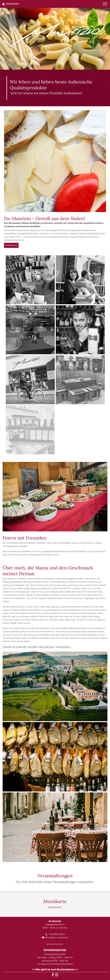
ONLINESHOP (10, 4)
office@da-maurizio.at (55, 938)
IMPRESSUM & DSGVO (55, 944)
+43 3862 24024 (55, 934)
